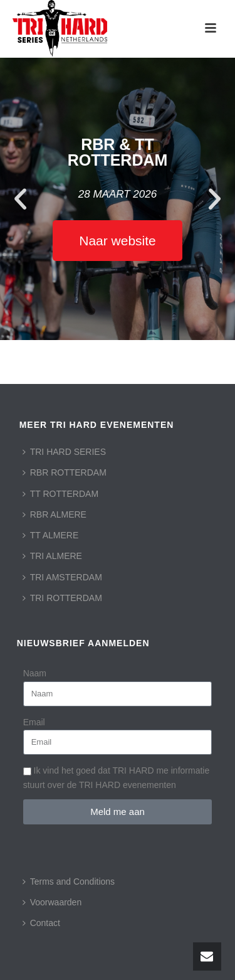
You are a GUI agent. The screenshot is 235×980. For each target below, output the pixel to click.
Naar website (118, 241)
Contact (41, 923)
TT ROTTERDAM (60, 494)
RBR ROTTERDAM (65, 472)
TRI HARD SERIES (64, 452)
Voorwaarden (52, 902)
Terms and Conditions (69, 881)
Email (34, 722)
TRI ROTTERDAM (62, 598)
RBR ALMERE (55, 514)
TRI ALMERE (52, 556)
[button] (20, 199)
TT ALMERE (51, 535)
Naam (35, 673)
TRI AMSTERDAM (62, 577)
